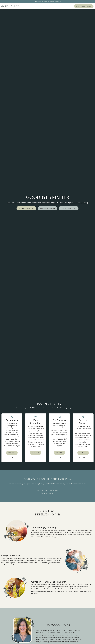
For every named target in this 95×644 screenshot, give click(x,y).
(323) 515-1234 (57, 2)
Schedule (12, 453)
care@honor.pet (49, 493)
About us (68, 6)
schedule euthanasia (26, 208)
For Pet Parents (39, 6)
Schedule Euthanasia (84, 6)
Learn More (12, 458)
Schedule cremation (47, 208)
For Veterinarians (55, 6)
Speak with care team (69, 208)
